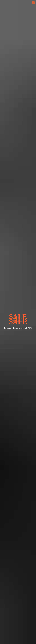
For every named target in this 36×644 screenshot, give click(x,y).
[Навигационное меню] (33, 3)
